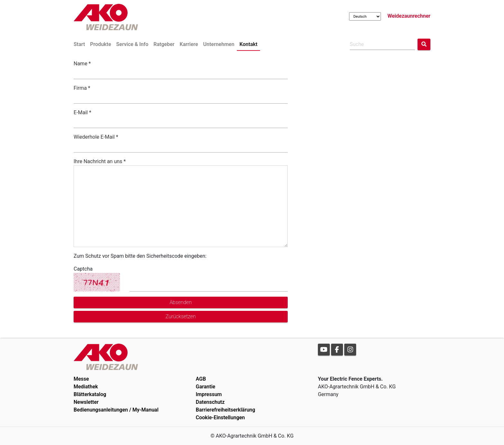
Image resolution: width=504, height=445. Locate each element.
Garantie (206, 387)
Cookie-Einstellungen (220, 417)
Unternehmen (219, 44)
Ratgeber (164, 44)
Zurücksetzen (181, 316)
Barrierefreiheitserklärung (225, 410)
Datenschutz (210, 402)
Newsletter (86, 402)
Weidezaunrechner (409, 16)
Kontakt (248, 44)
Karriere (189, 44)
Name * (82, 64)
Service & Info (132, 44)
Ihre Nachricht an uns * (100, 161)
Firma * (82, 88)
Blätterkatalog (90, 394)
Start (79, 44)
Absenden (180, 302)
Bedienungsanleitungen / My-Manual (116, 410)
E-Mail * (82, 112)
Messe (81, 379)
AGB (201, 379)
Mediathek (86, 387)
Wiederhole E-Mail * (96, 137)
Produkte (100, 44)
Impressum (209, 394)
